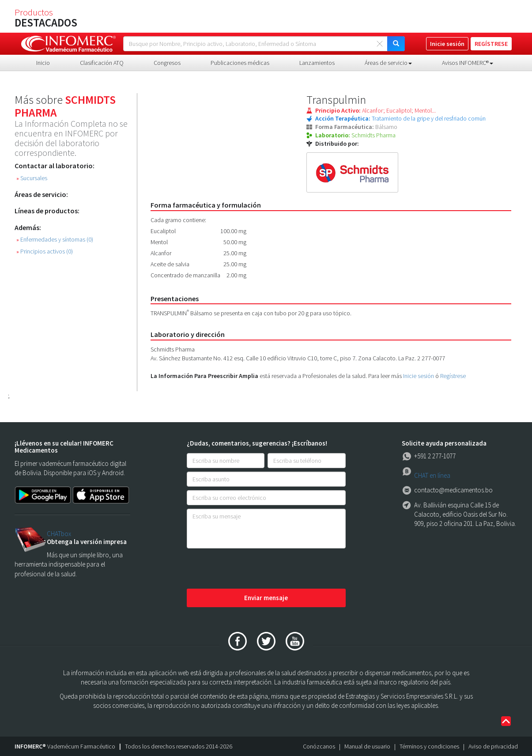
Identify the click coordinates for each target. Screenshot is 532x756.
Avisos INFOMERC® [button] (468, 63)
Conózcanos (319, 746)
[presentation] (254, 569)
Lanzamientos (317, 63)
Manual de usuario (367, 746)
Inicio (43, 63)
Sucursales (32, 178)
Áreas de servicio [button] (388, 63)
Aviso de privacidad (493, 746)
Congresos (167, 63)
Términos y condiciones (429, 746)
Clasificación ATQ (102, 63)
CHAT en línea (432, 475)
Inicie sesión (419, 376)
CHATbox (59, 534)
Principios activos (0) (45, 251)
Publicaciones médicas (240, 63)
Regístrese (453, 376)
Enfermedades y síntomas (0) (55, 240)
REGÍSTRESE (491, 44)
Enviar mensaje (266, 598)
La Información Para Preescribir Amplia (204, 376)
